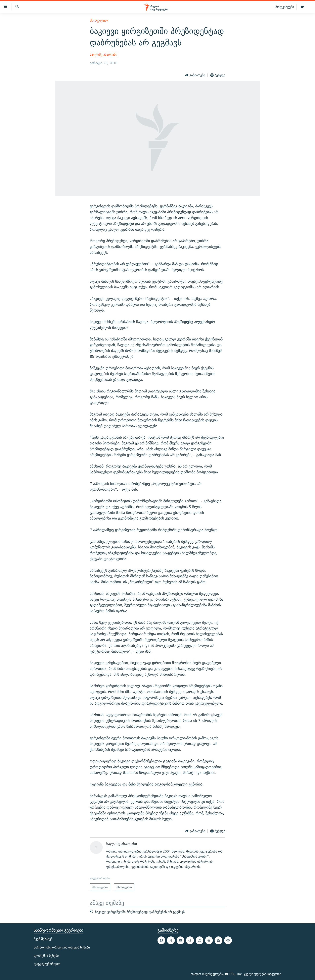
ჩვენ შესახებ (43, 939)
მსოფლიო (99, 20)
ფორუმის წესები (46, 956)
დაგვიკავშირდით (47, 964)
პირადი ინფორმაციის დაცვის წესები (62, 947)
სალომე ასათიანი (103, 55)
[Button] (195, 75)
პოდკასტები (285, 7)
